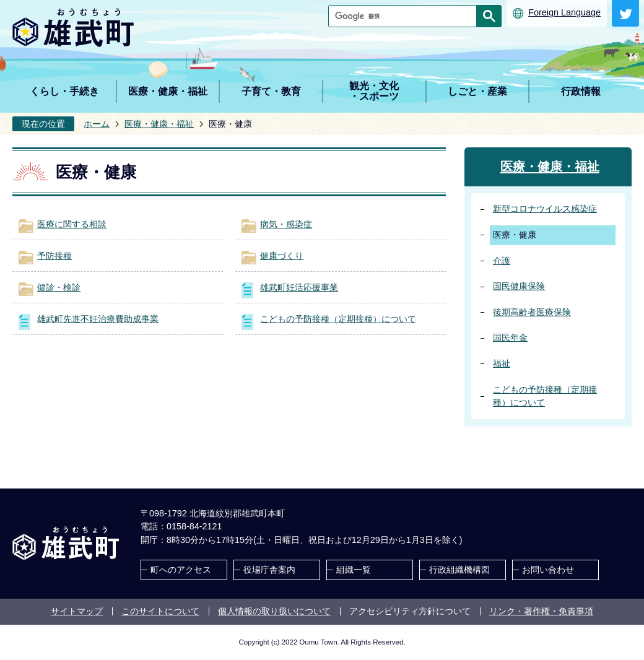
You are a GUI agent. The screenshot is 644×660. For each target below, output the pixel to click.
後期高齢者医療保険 (532, 312)
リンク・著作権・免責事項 (541, 611)
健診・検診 (59, 287)
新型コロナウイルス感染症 (545, 209)
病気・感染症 (286, 224)
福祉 (502, 363)
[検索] (406, 16)
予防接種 (54, 256)
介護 (502, 261)
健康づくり (282, 256)
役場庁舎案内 (269, 570)
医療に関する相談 (72, 224)
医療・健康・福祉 (159, 124)
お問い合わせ (548, 570)
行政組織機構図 (459, 570)
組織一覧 (354, 570)
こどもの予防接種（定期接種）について (338, 319)
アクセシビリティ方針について (410, 611)
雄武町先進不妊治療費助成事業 (98, 319)
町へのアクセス (181, 570)
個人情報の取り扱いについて (274, 611)
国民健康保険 (519, 286)
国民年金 (510, 337)
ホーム (97, 124)
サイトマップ (77, 611)
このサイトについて (160, 611)
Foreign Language (564, 12)
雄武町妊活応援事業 (299, 287)
